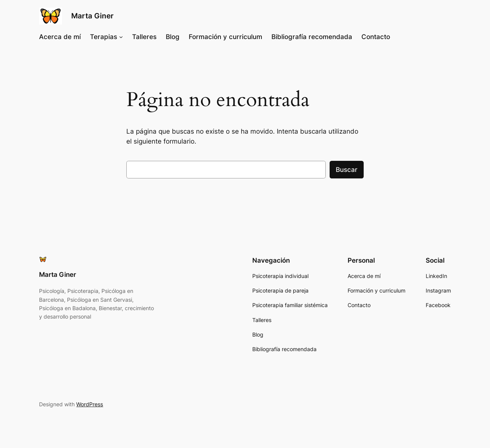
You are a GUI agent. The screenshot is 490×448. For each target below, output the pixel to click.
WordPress (90, 404)
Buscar (347, 170)
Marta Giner (92, 16)
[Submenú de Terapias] (121, 37)
